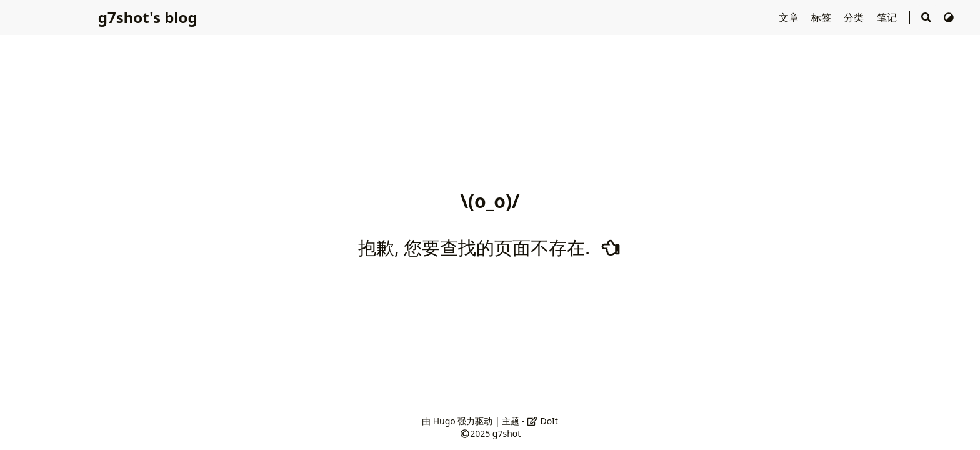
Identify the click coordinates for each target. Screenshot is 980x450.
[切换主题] (949, 17)
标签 (822, 17)
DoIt (542, 421)
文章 (790, 17)
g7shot (507, 433)
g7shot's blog (148, 17)
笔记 (888, 17)
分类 (855, 17)
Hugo (444, 421)
